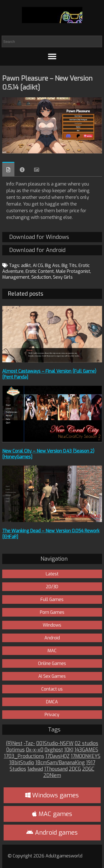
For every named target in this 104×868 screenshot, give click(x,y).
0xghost (54, 750)
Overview (8, 169)
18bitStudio (22, 763)
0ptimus (15, 750)
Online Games (52, 663)
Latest (52, 574)
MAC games (52, 814)
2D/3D (52, 587)
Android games (52, 833)
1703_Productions (24, 756)
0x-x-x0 (35, 750)
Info (22, 170)
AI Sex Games (52, 676)
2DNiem (52, 776)
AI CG (38, 265)
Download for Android (37, 250)
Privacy (52, 715)
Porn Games (52, 612)
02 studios (86, 744)
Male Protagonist (73, 271)
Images (37, 170)
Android (52, 638)
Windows (52, 625)
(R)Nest (14, 744)
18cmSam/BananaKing (60, 763)
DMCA (52, 702)
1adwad (35, 769)
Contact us (52, 689)
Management (16, 277)
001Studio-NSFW (55, 744)
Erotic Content (40, 271)
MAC (52, 651)
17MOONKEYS (86, 756)
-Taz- (29, 744)
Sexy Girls (63, 277)
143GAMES (86, 750)
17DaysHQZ (57, 756)
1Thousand (56, 769)
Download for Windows (39, 237)
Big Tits (69, 265)
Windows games (52, 795)
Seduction (41, 277)
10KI (69, 750)
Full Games (52, 599)
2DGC (88, 769)
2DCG (75, 769)
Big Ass (52, 265)
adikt (26, 265)
